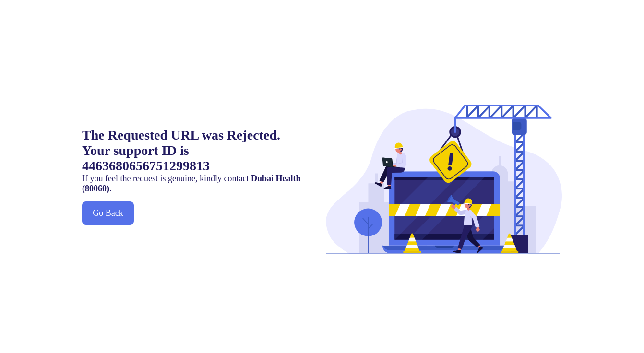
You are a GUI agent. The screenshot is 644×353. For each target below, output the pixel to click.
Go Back (108, 213)
